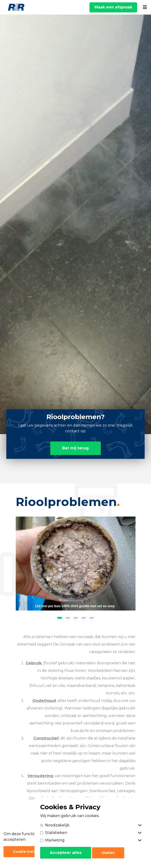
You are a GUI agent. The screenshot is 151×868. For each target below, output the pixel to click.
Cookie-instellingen (31, 852)
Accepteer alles (66, 853)
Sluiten (108, 853)
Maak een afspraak (113, 7)
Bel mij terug (75, 448)
